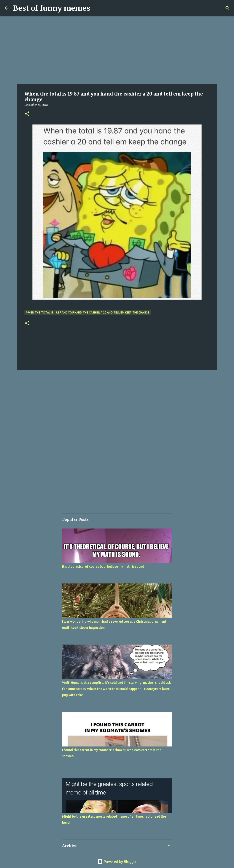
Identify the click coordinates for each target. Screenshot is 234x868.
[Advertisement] (117, 50)
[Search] (228, 8)
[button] (27, 114)
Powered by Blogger (117, 862)
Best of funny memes (52, 8)
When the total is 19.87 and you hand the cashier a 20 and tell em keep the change (88, 312)
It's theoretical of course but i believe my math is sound (103, 567)
